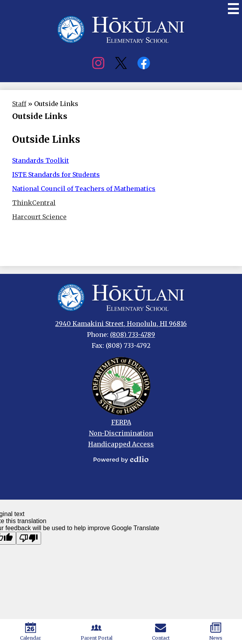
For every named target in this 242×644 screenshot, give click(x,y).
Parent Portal (97, 631)
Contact (161, 631)
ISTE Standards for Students (56, 174)
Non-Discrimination (121, 433)
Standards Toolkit (41, 160)
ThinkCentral (34, 203)
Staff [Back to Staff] (19, 104)
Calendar (31, 631)
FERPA (121, 422)
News (216, 631)
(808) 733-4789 (133, 335)
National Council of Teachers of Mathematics (84, 189)
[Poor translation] (29, 538)
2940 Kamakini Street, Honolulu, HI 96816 (121, 324)
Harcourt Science (39, 217)
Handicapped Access (121, 444)
